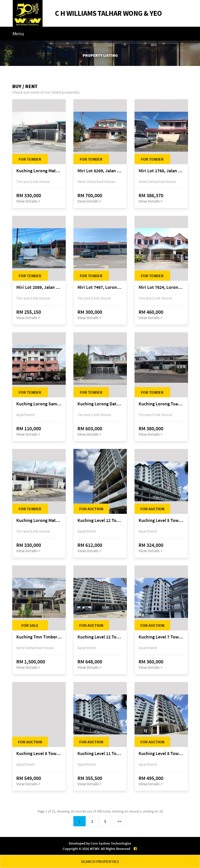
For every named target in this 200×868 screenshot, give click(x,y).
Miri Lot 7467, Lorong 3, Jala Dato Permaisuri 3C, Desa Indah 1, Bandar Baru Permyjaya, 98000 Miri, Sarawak (100, 287)
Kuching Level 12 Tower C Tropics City (100, 637)
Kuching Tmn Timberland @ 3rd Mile (39, 637)
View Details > (28, 201)
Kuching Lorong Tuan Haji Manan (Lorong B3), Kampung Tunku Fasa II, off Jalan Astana (161, 404)
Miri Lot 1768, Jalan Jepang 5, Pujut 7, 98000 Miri (161, 171)
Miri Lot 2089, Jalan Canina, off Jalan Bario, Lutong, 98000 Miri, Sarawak (39, 287)
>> (119, 821)
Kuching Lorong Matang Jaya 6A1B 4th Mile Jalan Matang (39, 171)
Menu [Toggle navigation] (18, 33)
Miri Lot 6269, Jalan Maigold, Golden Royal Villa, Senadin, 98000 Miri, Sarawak (100, 171)
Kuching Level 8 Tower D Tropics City (161, 754)
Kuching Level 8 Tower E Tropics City (39, 754)
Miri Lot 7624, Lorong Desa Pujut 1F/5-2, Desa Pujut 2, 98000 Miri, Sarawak (161, 287)
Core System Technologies (111, 843)
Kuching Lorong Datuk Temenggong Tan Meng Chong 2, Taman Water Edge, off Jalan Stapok (100, 404)
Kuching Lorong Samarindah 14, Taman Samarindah (39, 404)
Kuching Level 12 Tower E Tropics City (100, 521)
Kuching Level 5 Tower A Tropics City (161, 521)
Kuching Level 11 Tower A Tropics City (100, 754)
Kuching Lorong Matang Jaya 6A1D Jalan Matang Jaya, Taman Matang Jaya (39, 521)
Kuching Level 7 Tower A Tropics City (161, 637)
